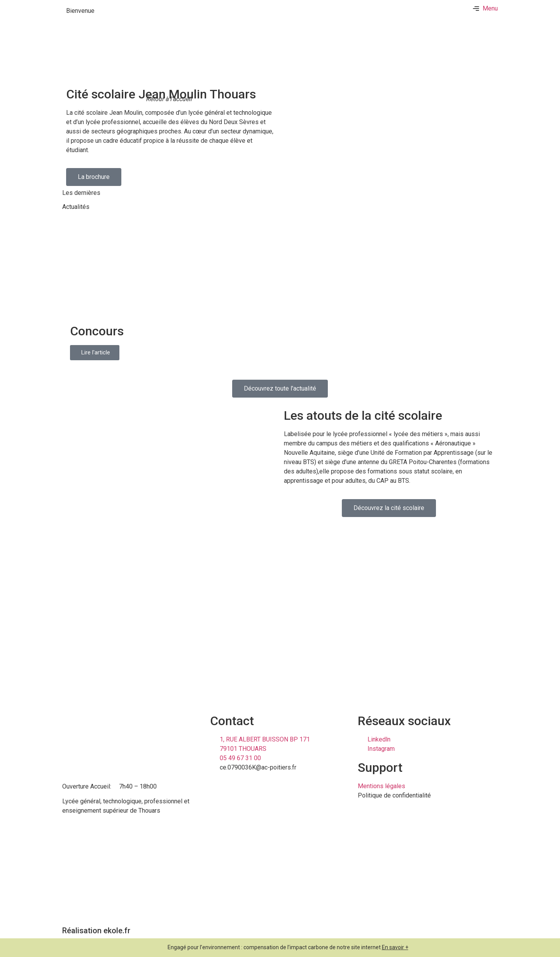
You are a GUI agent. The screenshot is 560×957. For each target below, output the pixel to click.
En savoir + (395, 947)
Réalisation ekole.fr (96, 931)
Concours (97, 331)
